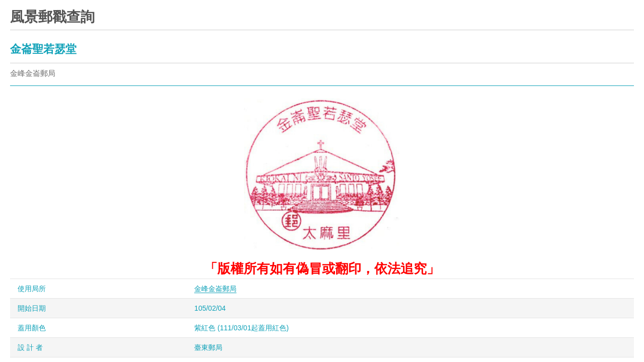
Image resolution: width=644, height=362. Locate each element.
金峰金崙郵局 (215, 289)
